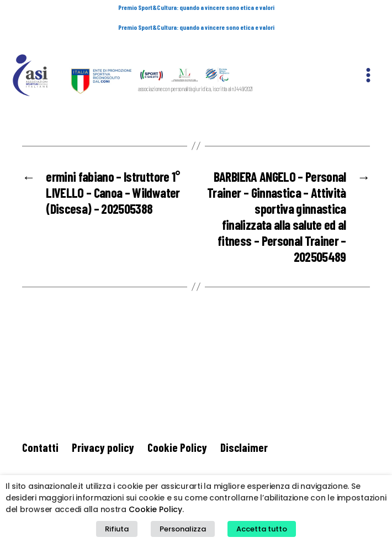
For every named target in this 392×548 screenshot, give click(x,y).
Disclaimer (244, 418)
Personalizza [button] (183, 529)
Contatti (40, 418)
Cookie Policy (177, 418)
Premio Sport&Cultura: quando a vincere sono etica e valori (196, 7)
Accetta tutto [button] (262, 529)
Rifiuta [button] (117, 529)
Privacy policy (103, 418)
